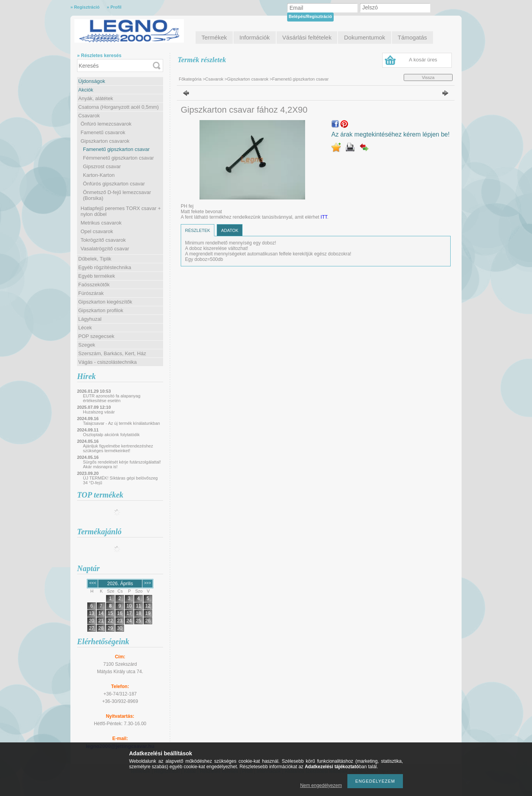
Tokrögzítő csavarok (103, 240)
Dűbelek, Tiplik (95, 259)
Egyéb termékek (97, 276)
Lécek (85, 328)
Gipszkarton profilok (101, 310)
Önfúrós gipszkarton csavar (114, 184)
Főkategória (190, 79)
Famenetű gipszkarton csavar (116, 149)
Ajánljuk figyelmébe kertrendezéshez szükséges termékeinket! (118, 448)
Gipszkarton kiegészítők (105, 302)
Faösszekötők (94, 285)
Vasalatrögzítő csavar (105, 249)
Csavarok (89, 116)
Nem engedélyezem (321, 785)
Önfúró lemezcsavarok (106, 124)
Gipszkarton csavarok (105, 141)
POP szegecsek (96, 336)
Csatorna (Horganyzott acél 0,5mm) (119, 107)
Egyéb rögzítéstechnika (105, 267)
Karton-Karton (99, 175)
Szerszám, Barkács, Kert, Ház (112, 353)
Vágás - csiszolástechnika (108, 362)
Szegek (87, 345)
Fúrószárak (91, 293)
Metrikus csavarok (101, 223)
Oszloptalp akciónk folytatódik (111, 435)
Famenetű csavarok (103, 132)
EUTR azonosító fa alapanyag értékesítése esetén (112, 398)
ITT (324, 217)
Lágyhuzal (90, 319)
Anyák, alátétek (96, 98)
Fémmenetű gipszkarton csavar (118, 158)
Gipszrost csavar (102, 166)
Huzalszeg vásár (99, 412)
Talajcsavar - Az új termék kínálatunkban (121, 423)
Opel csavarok (97, 231)
